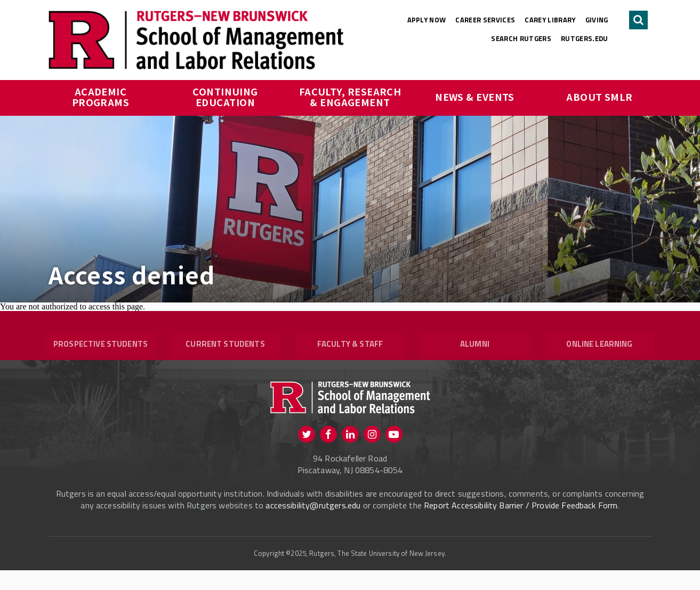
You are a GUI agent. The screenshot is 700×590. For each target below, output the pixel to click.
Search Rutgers (521, 38)
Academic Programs (101, 97)
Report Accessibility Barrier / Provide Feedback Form (521, 525)
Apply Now (427, 20)
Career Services (485, 20)
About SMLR (600, 97)
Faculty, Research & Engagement (351, 97)
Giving (597, 20)
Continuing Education (226, 97)
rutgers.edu (585, 38)
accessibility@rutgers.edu (313, 525)
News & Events (475, 97)
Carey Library (550, 20)
